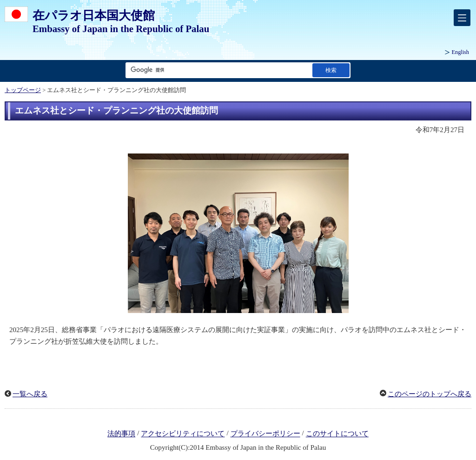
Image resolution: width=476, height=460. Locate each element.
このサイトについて (337, 434)
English (460, 52)
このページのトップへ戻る (430, 394)
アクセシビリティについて (183, 434)
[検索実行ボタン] (331, 70)
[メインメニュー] (462, 18)
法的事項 (121, 434)
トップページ (23, 90)
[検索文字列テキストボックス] (217, 70)
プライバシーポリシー (265, 434)
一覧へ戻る (30, 394)
